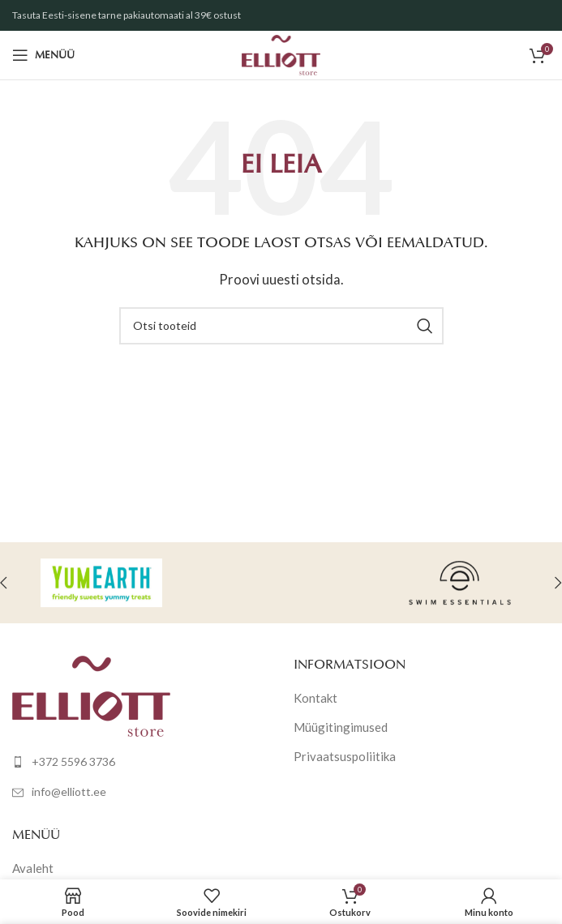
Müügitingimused (341, 727)
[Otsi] (281, 326)
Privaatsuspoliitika (345, 756)
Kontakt (315, 698)
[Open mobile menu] (43, 55)
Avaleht (33, 868)
